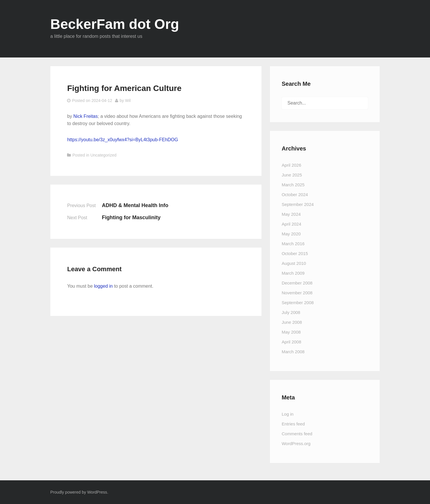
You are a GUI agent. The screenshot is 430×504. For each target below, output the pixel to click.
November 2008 (297, 293)
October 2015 (295, 253)
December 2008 (297, 283)
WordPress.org (296, 443)
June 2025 (292, 175)
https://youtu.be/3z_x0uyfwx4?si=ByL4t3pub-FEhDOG (123, 140)
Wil (128, 101)
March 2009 (293, 273)
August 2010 (294, 263)
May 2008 (291, 332)
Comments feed (297, 434)
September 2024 (298, 204)
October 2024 (295, 195)
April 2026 (292, 165)
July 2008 (291, 312)
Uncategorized (103, 155)
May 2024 (291, 214)
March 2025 (293, 185)
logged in (103, 286)
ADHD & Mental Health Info (135, 205)
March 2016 (293, 244)
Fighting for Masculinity (131, 217)
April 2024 (292, 224)
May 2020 (291, 234)
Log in (288, 414)
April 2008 (292, 342)
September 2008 (298, 303)
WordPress (97, 492)
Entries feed (293, 424)
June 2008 (292, 322)
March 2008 (293, 352)
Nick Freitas (86, 116)
